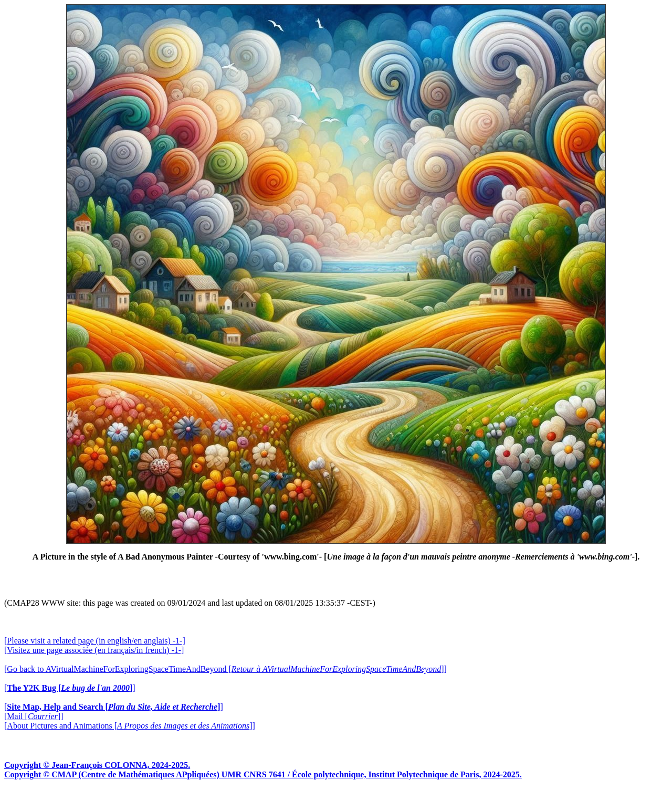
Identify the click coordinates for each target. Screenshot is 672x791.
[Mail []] (34, 716)
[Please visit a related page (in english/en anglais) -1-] (95, 641)
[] (70, 688)
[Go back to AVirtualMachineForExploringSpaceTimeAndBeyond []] (225, 669)
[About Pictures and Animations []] (130, 726)
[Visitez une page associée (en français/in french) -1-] (94, 650)
